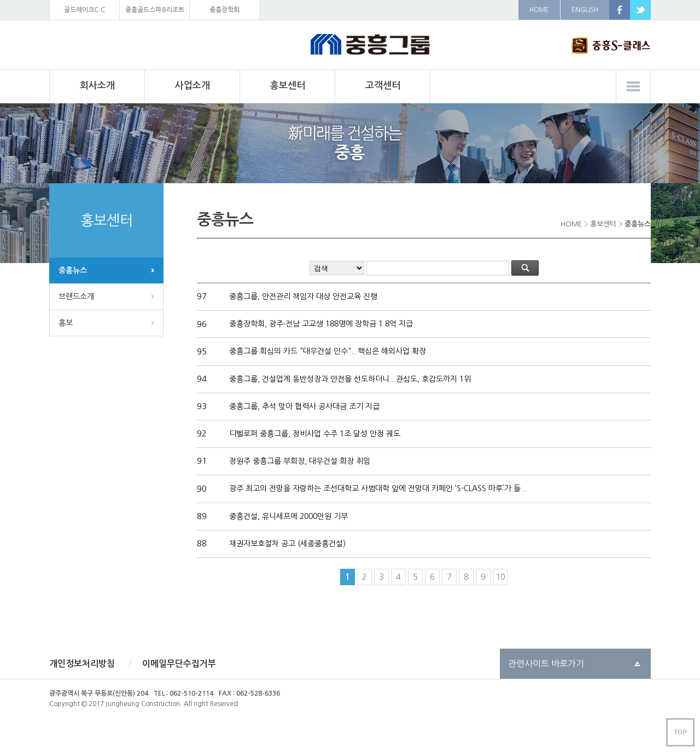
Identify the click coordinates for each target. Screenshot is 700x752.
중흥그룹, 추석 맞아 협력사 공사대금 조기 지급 (303, 406)
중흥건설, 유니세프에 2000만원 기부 (287, 516)
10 (500, 577)
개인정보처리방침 (82, 664)
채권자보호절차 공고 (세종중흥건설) (286, 544)
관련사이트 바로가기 (546, 663)
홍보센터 (603, 224)
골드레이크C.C (84, 10)
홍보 (66, 323)
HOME (539, 10)
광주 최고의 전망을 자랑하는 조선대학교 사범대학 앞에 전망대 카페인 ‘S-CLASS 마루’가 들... (377, 488)
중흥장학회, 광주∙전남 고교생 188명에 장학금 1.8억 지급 (320, 324)
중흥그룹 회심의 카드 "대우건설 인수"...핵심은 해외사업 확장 (326, 351)
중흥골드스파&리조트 (155, 10)
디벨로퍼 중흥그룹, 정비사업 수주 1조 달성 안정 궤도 (314, 434)
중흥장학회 (224, 10)
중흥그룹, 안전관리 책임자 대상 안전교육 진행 (302, 296)
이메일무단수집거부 (179, 664)
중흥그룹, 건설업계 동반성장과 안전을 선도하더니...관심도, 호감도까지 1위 (349, 379)
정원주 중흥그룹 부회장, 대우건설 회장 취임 (299, 461)
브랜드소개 (76, 296)
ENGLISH (585, 10)
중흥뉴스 (73, 270)
